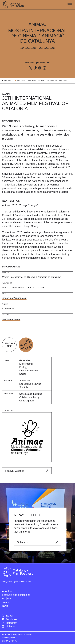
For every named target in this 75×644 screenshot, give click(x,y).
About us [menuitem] (7, 591)
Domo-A (13, 641)
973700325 (8, 309)
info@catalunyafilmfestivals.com (17, 582)
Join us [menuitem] (6, 602)
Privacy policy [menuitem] (8, 638)
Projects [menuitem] (7, 598)
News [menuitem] (5, 606)
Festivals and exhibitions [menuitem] (16, 595)
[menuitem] (37, 616)
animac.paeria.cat (37, 62)
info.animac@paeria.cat (14, 298)
